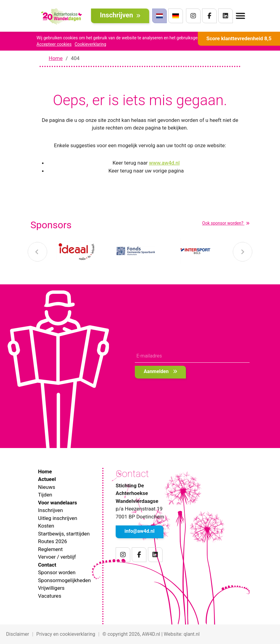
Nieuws (47, 487)
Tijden (45, 495)
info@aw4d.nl (140, 531)
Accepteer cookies (54, 44)
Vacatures (50, 596)
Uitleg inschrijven (58, 518)
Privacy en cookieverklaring (66, 634)
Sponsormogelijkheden (64, 580)
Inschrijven (120, 15)
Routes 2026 (52, 541)
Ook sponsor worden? (226, 223)
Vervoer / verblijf (57, 557)
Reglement (50, 549)
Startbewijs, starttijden (64, 534)
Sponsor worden (57, 572)
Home (56, 58)
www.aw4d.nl (164, 163)
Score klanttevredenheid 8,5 (239, 38)
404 (75, 58)
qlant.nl (192, 634)
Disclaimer (17, 634)
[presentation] (37, 252)
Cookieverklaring (90, 44)
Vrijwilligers (51, 588)
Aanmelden (160, 371)
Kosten (46, 526)
